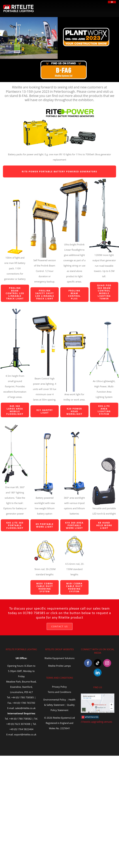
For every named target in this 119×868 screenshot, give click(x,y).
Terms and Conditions (59, 692)
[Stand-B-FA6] (64, 61)
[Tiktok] (98, 663)
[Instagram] (107, 663)
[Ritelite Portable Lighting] (19, 6)
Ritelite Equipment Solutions (59, 658)
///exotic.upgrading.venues (97, 722)
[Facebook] (88, 663)
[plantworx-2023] (86, 29)
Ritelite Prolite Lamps (59, 666)
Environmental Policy (55, 700)
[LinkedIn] (98, 672)
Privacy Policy (59, 687)
